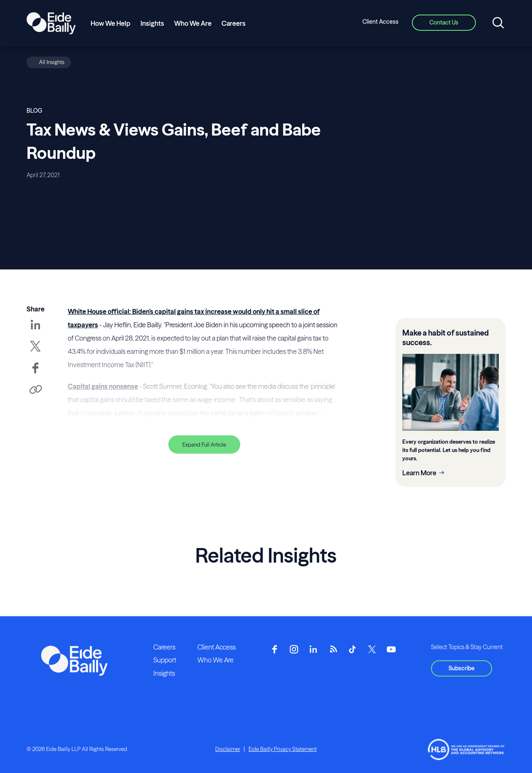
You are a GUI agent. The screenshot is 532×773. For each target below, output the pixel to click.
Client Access (381, 22)
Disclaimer (228, 749)
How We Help (111, 23)
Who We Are (193, 23)
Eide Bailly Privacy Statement (283, 749)
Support (165, 660)
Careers (234, 23)
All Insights (52, 62)
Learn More (419, 473)
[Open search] (498, 23)
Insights (152, 23)
